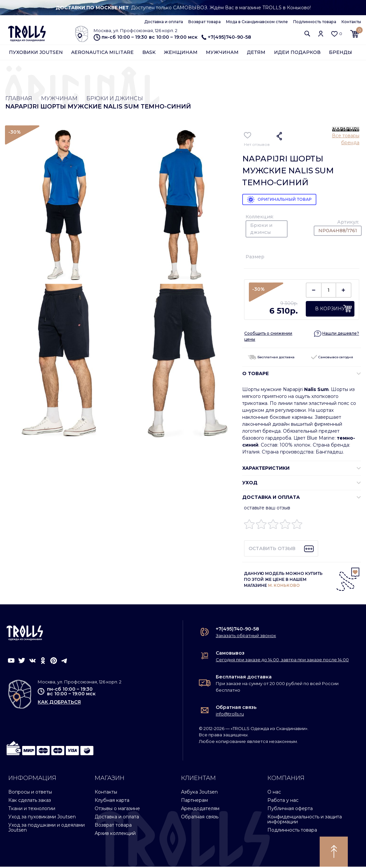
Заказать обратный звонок (246, 637)
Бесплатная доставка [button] (271, 358)
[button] (307, 34)
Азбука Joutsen (199, 793)
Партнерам (194, 802)
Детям (256, 54)
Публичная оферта (290, 810)
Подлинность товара (315, 22)
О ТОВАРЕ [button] (255, 375)
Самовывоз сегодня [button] (332, 358)
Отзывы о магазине (117, 810)
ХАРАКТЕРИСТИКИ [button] (266, 469)
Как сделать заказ (30, 802)
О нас (274, 793)
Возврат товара (205, 22)
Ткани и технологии (32, 810)
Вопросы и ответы (30, 793)
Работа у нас (283, 802)
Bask (149, 54)
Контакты (351, 22)
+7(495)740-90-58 (226, 37)
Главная (20, 99)
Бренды (341, 54)
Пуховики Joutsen (36, 54)
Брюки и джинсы (124, 99)
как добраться (59, 703)
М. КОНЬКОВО (284, 587)
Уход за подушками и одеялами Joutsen (46, 829)
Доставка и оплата (164, 22)
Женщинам (181, 54)
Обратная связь (236, 709)
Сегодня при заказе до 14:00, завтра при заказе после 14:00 (282, 661)
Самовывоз (230, 654)
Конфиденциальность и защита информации (305, 821)
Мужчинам (222, 54)
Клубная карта (112, 802)
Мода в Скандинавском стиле (257, 22)
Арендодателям (200, 810)
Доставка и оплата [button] (271, 499)
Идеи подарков (297, 54)
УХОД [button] (250, 484)
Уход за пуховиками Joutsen (42, 818)
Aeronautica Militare (102, 54)
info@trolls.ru (230, 715)
